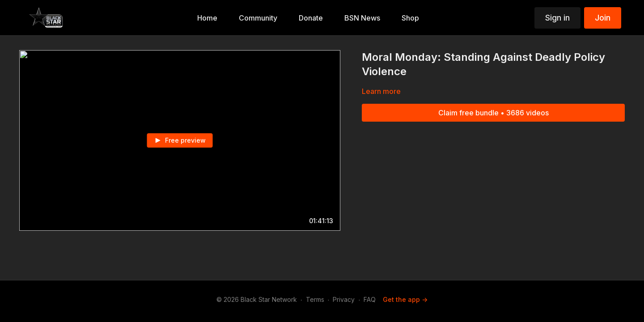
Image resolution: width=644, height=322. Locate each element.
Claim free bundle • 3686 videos (494, 113)
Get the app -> (405, 299)
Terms (315, 299)
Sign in (557, 18)
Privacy (344, 299)
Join (603, 18)
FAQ (370, 299)
